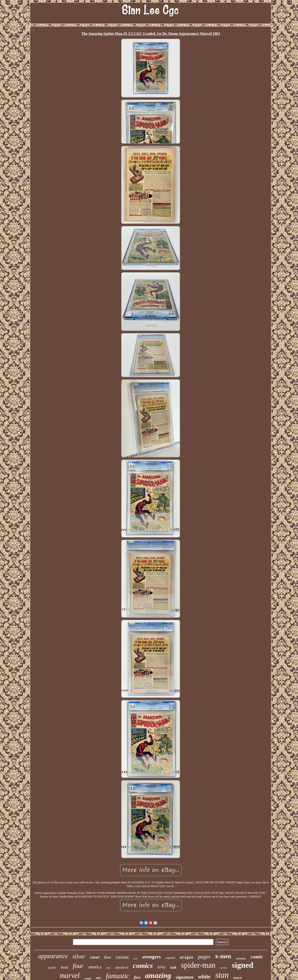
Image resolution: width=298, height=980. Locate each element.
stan (222, 975)
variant (122, 957)
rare (108, 968)
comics (143, 965)
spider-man (198, 965)
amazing (158, 975)
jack (135, 958)
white (204, 977)
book (65, 967)
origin (187, 958)
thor (108, 957)
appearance (53, 956)
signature (185, 977)
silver (79, 956)
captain (170, 958)
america (95, 967)
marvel (70, 975)
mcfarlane (241, 959)
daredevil (122, 967)
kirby (161, 967)
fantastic (118, 976)
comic (257, 957)
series (223, 968)
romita (88, 978)
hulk (173, 968)
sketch (237, 978)
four (78, 966)
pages (204, 957)
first (137, 977)
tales (99, 978)
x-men (223, 956)
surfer (52, 967)
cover (95, 957)
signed (243, 965)
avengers (151, 957)
